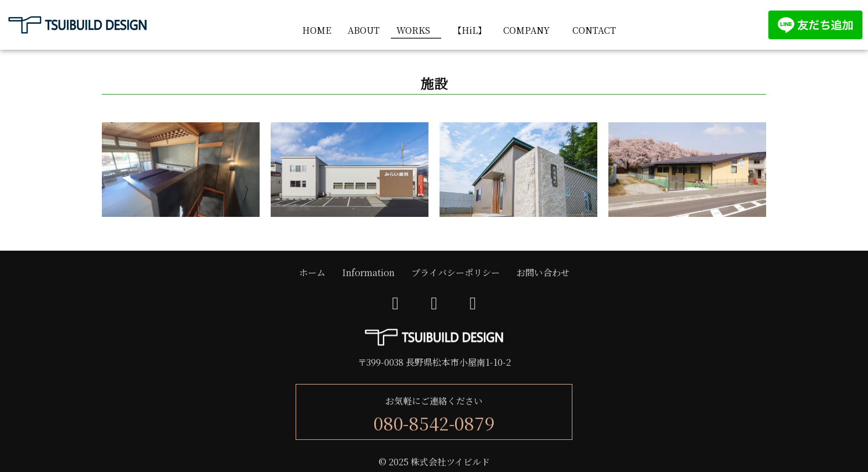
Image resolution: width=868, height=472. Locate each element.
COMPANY (526, 30)
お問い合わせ (543, 273)
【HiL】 (470, 30)
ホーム (312, 273)
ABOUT (364, 30)
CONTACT (594, 30)
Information (368, 273)
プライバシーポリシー (456, 273)
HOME (317, 30)
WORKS (413, 30)
